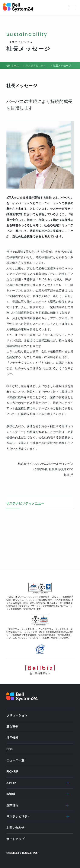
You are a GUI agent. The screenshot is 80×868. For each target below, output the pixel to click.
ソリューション (17, 715)
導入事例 (12, 727)
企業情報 (12, 805)
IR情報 (11, 794)
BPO (9, 749)
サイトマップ (15, 839)
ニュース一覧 (15, 760)
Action (11, 783)
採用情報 (12, 738)
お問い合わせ (15, 828)
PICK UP (12, 771)
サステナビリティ (18, 817)
